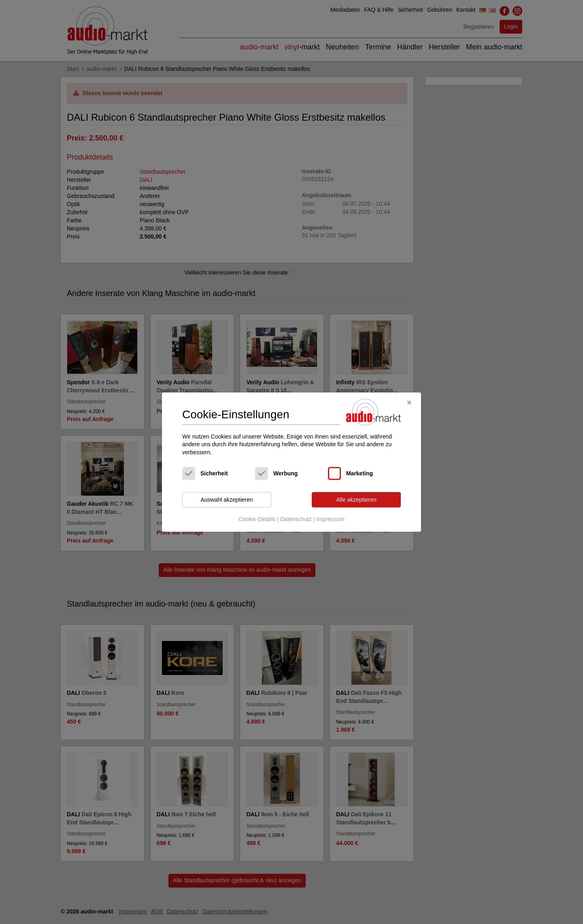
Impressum (330, 519)
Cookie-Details (257, 519)
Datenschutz (296, 519)
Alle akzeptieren (356, 500)
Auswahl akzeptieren (227, 500)
